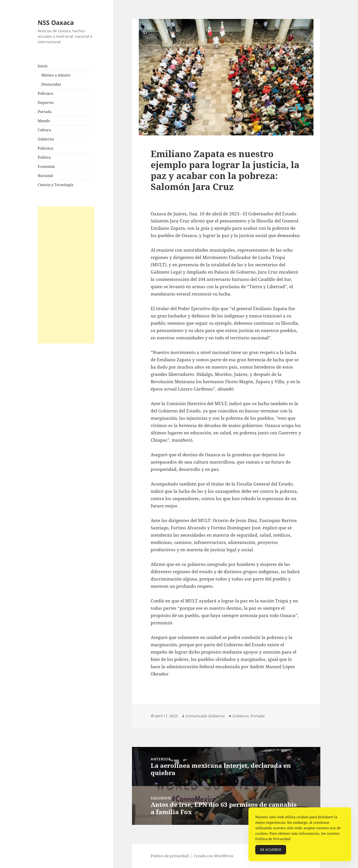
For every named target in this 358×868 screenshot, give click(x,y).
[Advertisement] (66, 275)
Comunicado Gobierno (205, 716)
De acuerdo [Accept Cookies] (271, 851)
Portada (45, 112)
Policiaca (45, 93)
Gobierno (46, 139)
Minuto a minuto (56, 75)
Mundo (44, 121)
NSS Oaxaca (56, 22)
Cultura (44, 130)
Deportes (46, 103)
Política (44, 157)
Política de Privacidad (273, 840)
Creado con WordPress (213, 856)
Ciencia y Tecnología (55, 185)
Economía (46, 166)
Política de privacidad (170, 856)
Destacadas (51, 84)
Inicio (43, 66)
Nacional (45, 176)
